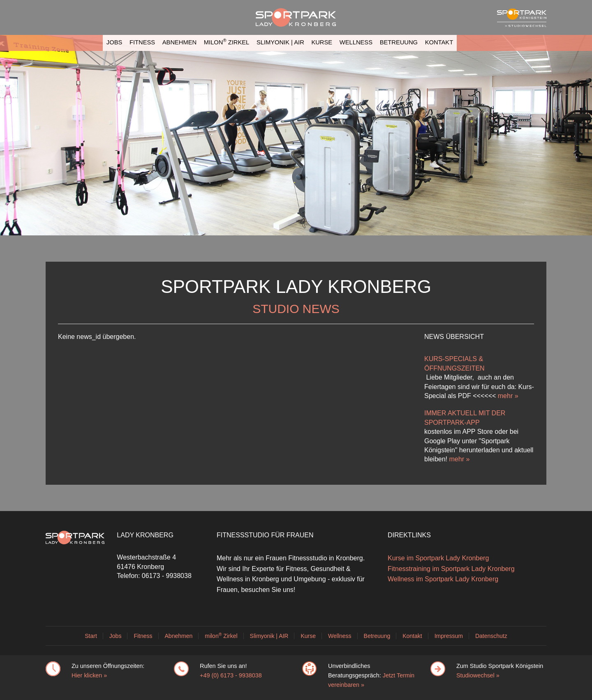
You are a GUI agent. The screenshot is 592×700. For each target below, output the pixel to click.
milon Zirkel (227, 42)
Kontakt (439, 42)
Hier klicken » (89, 675)
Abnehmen (179, 42)
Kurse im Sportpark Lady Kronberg (438, 558)
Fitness (142, 42)
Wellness (356, 42)
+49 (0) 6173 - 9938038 (231, 675)
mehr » (508, 396)
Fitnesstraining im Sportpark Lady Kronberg (451, 569)
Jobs (114, 42)
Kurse (322, 42)
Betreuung (399, 42)
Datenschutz (491, 636)
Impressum (449, 636)
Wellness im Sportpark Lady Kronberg (443, 579)
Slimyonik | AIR (280, 42)
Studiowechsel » (478, 675)
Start (91, 636)
